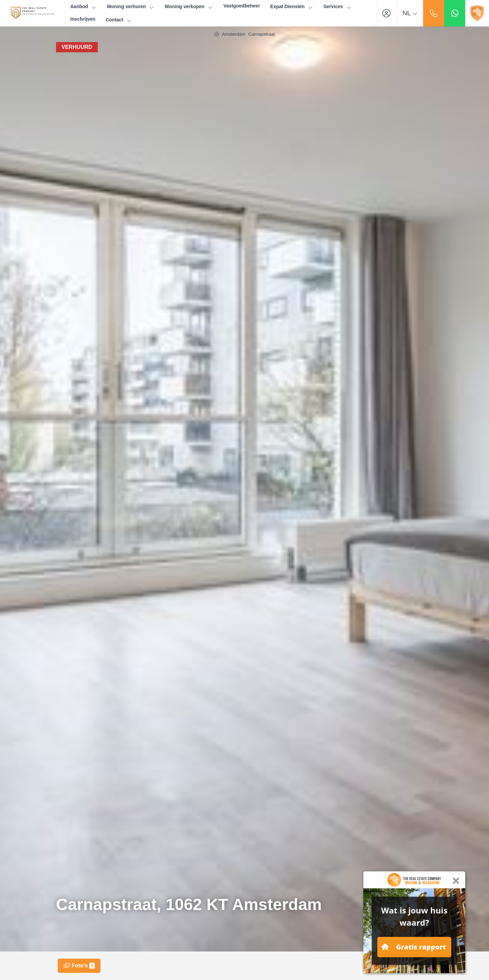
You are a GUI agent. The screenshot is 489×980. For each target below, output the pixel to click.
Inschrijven (83, 19)
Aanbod (84, 7)
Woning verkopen (189, 7)
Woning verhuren (131, 7)
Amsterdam (234, 34)
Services (337, 7)
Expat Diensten (292, 7)
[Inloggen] (386, 13)
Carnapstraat (262, 34)
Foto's (79, 966)
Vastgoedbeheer (242, 6)
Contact (119, 20)
